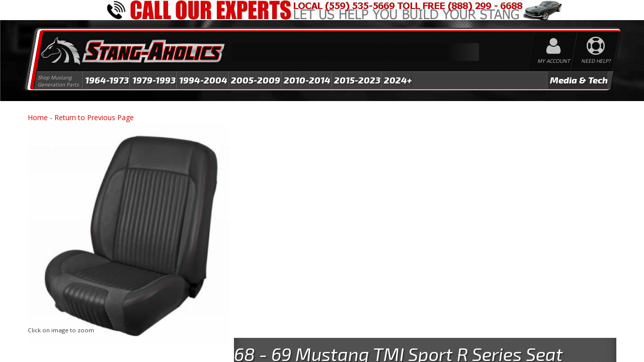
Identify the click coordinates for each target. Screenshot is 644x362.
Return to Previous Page (94, 117)
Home (38, 117)
